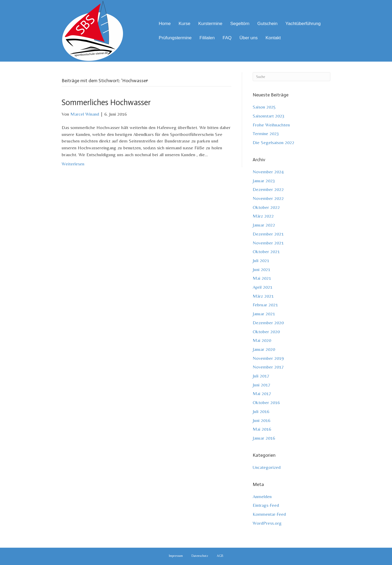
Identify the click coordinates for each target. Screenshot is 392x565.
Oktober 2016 (266, 402)
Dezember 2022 (268, 189)
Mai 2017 (262, 393)
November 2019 (268, 358)
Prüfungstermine (175, 38)
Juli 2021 (261, 260)
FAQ (227, 38)
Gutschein (268, 24)
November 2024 (268, 172)
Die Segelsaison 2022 (273, 142)
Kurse (184, 24)
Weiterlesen (73, 164)
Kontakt (273, 38)
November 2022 (268, 198)
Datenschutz (200, 556)
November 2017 (268, 367)
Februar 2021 (265, 305)
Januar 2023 (264, 181)
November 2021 (268, 243)
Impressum (176, 556)
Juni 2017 (261, 385)
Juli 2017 (261, 376)
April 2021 (263, 287)
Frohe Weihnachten (271, 125)
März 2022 (263, 216)
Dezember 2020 (268, 323)
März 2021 (263, 296)
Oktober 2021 (266, 251)
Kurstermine (210, 24)
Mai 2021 (262, 278)
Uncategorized (267, 467)
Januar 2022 (264, 225)
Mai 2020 (262, 340)
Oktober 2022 (266, 207)
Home (165, 24)
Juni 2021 (261, 269)
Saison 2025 (264, 107)
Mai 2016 (262, 429)
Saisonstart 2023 (269, 116)
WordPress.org (267, 523)
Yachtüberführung (303, 24)
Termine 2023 (266, 133)
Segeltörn (240, 24)
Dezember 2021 (268, 234)
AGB (220, 556)
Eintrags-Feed (266, 505)
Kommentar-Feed (269, 514)
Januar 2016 (264, 438)
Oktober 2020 (266, 331)
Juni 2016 (261, 420)
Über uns (249, 38)
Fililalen (207, 38)
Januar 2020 (264, 349)
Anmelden (262, 496)
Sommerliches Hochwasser (106, 102)
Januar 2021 (264, 314)
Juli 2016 (261, 411)
